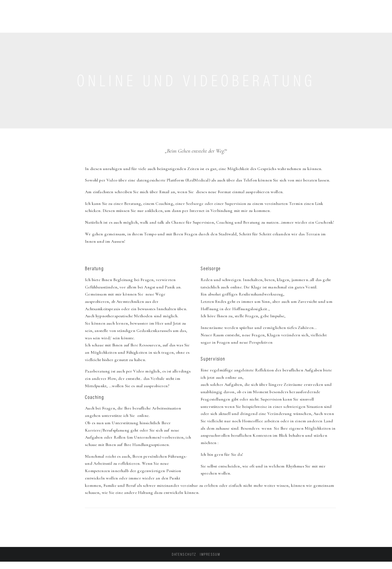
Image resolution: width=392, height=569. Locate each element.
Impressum (210, 554)
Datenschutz (184, 554)
